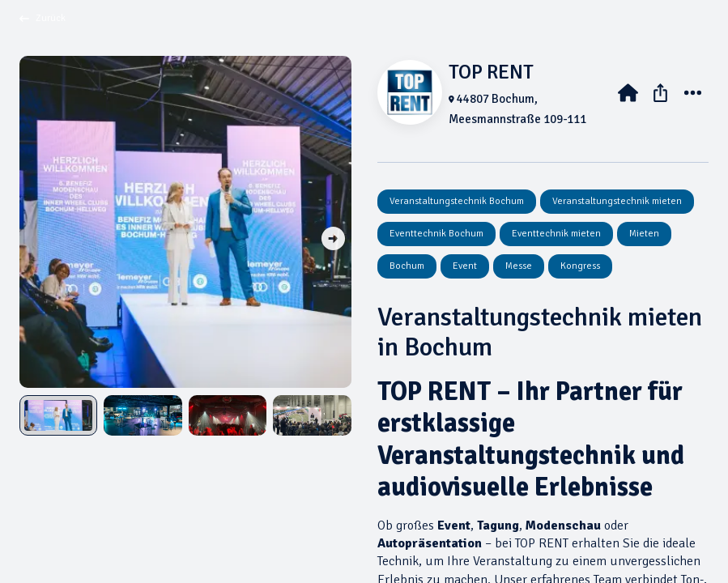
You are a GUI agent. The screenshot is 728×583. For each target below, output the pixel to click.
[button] (333, 240)
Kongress (580, 266)
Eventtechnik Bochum (436, 234)
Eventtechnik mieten (556, 234)
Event (465, 266)
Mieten (644, 234)
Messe (519, 266)
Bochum (407, 266)
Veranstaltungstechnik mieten (617, 201)
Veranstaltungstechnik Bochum (457, 201)
